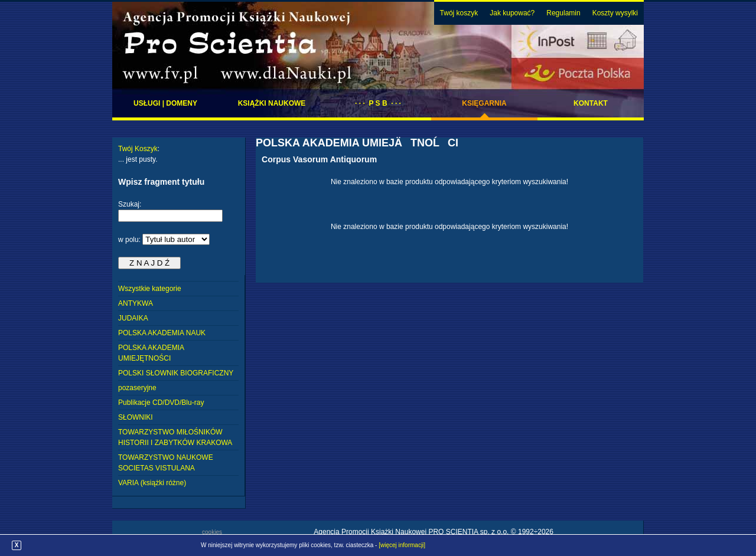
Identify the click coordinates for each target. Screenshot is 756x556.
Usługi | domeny (165, 103)
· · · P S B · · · (378, 103)
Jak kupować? (512, 13)
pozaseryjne (137, 388)
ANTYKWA (136, 303)
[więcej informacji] (402, 545)
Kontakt (591, 103)
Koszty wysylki (615, 13)
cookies (212, 532)
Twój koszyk (459, 13)
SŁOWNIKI (136, 417)
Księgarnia (484, 103)
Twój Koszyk (138, 149)
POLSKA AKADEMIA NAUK (162, 333)
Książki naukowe (272, 103)
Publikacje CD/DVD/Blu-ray (161, 403)
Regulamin (563, 13)
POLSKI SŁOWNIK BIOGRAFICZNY (176, 373)
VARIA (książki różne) (152, 483)
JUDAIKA (133, 318)
